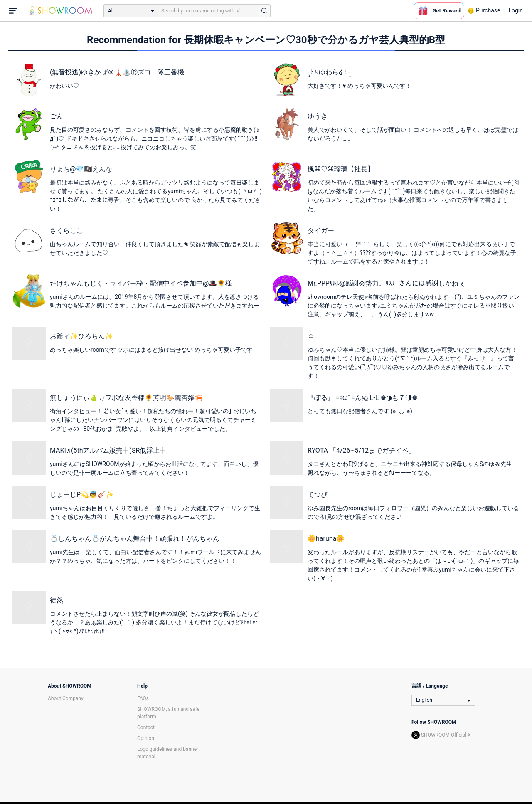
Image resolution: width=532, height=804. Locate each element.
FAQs (143, 698)
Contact (146, 728)
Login (516, 10)
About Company (66, 698)
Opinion (146, 738)
